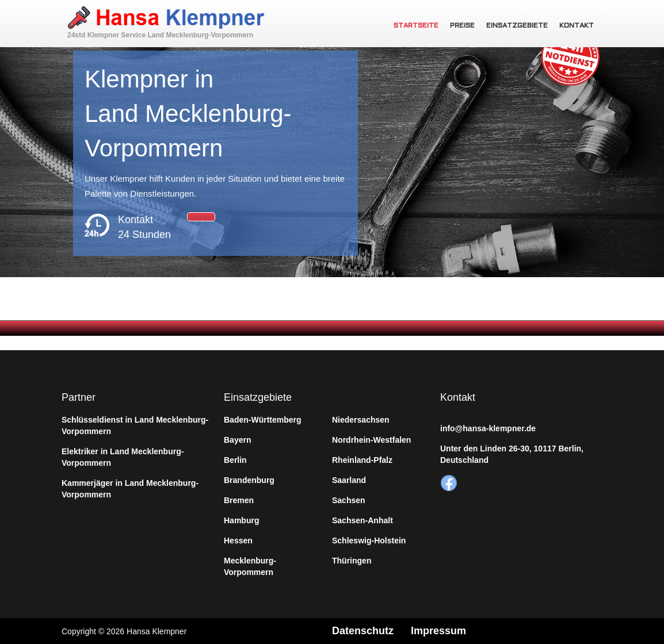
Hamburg (241, 520)
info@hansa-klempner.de (488, 428)
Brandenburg (249, 480)
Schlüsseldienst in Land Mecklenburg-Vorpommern (135, 425)
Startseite (416, 26)
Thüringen (352, 561)
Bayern (237, 440)
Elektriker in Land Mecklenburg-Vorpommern (123, 457)
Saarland (349, 480)
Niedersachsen (361, 420)
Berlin (235, 460)
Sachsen (349, 500)
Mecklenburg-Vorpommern (250, 566)
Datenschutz (363, 631)
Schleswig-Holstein (369, 540)
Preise (462, 26)
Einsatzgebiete (517, 26)
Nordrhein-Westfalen (371, 440)
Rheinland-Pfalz (362, 460)
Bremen (239, 500)
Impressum (438, 631)
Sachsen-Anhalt (362, 520)
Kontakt (577, 26)
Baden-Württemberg (263, 420)
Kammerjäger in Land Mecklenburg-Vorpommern (130, 489)
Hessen (238, 540)
